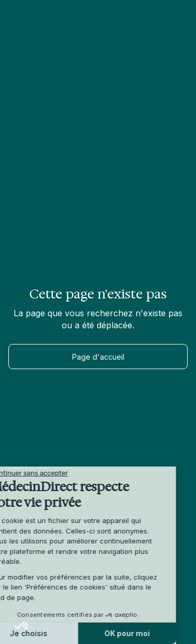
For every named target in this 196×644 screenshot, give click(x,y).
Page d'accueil (98, 357)
